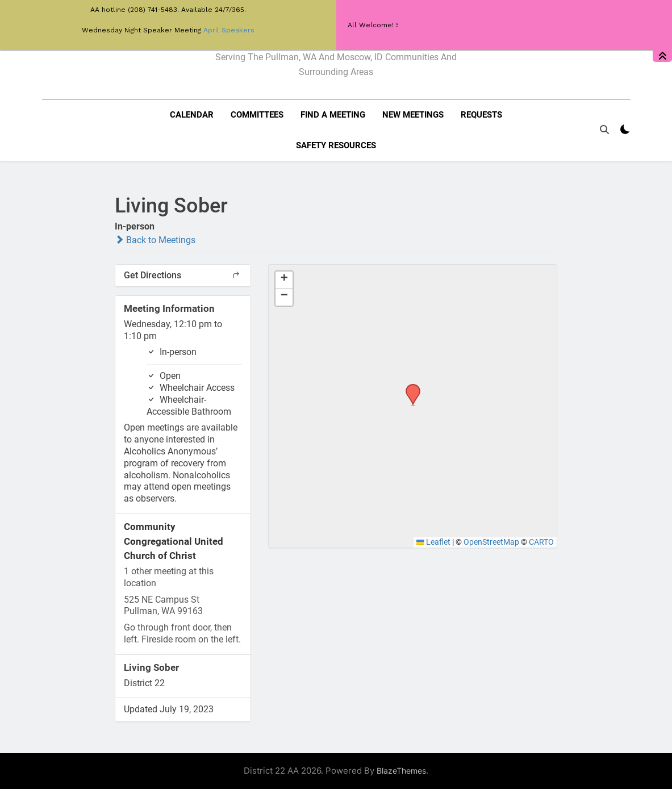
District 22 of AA (336, 33)
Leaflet (433, 542)
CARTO (541, 542)
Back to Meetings (155, 240)
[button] (409, 387)
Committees (257, 115)
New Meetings (413, 115)
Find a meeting (333, 115)
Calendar (192, 115)
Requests (481, 115)
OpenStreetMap (491, 542)
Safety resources (336, 145)
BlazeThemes (401, 771)
